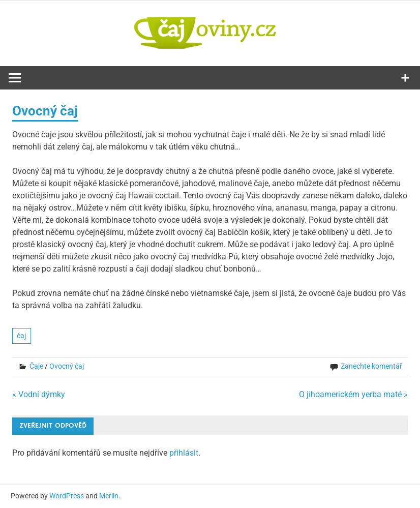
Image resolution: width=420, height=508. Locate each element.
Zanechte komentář (371, 366)
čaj (21, 336)
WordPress (67, 496)
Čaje (36, 366)
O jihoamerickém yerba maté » (353, 394)
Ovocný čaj (67, 366)
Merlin (109, 496)
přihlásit (184, 453)
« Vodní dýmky (39, 394)
